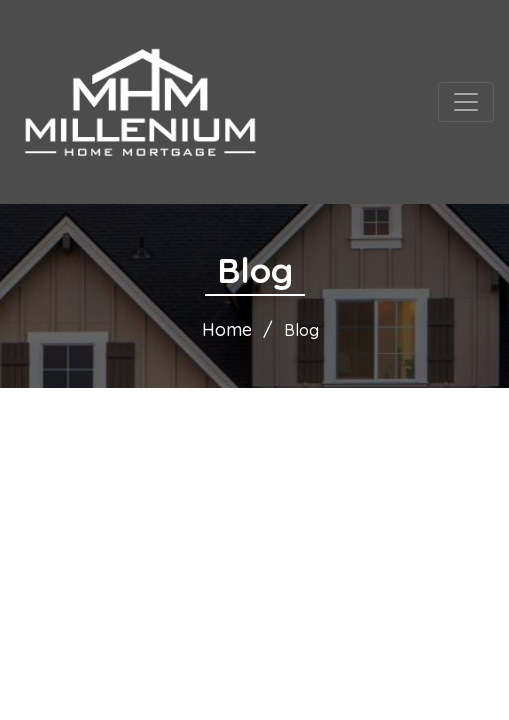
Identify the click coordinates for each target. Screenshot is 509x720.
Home (227, 329)
